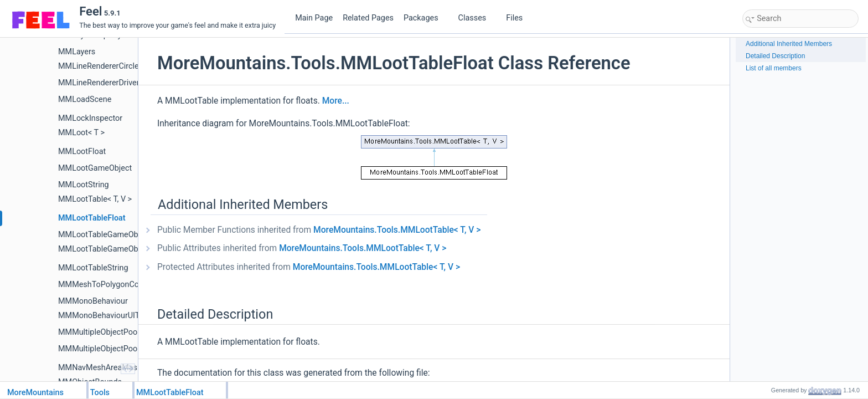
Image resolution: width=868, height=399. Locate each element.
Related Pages (368, 18)
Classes (477, 18)
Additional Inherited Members (789, 44)
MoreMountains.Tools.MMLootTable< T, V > (397, 230)
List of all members (774, 68)
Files (518, 18)
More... (336, 101)
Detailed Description (775, 56)
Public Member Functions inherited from (319, 230)
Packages (425, 18)
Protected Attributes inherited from (309, 267)
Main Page (314, 18)
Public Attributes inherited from (302, 248)
